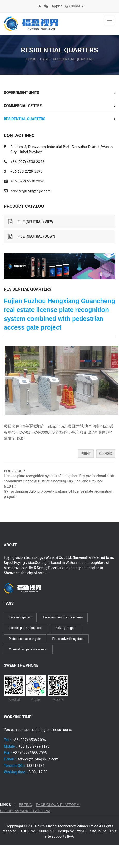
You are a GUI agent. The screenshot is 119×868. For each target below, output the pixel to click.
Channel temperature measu (28, 649)
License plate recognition (26, 628)
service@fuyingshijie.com (31, 191)
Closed (106, 454)
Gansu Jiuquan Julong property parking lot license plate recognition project (58, 494)
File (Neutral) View (31, 222)
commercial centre (23, 106)
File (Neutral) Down (32, 236)
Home (31, 59)
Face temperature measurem (63, 617)
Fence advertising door (68, 639)
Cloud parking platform (25, 811)
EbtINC (25, 805)
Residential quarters (73, 59)
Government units (22, 93)
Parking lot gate (66, 628)
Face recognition (20, 617)
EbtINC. (80, 831)
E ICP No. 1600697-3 (38, 831)
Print (86, 454)
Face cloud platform (58, 805)
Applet (57, 6)
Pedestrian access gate (25, 639)
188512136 (35, 766)
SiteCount (98, 831)
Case (45, 59)
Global (74, 6)
